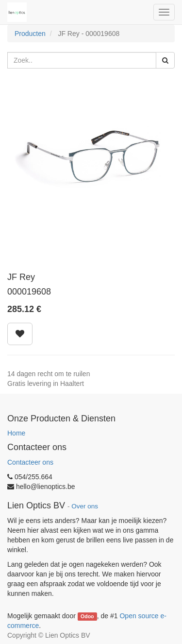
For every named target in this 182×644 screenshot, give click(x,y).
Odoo (87, 616)
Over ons (85, 506)
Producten (30, 34)
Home (16, 433)
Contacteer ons (30, 462)
